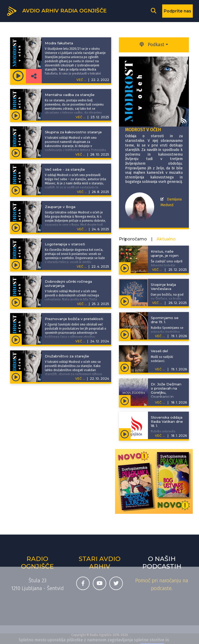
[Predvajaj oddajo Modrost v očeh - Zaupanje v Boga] (16, 227)
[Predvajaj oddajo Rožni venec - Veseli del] (125, 367)
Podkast (152, 45)
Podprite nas (177, 11)
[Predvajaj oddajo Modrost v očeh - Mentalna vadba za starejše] (16, 115)
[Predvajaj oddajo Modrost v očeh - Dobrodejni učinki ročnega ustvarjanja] (16, 302)
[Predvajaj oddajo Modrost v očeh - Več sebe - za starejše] (16, 190)
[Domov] (56, 11)
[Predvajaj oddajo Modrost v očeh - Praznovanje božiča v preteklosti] (16, 339)
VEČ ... (81, 117)
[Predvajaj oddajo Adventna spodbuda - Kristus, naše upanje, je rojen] (125, 268)
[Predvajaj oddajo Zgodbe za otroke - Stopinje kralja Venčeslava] (125, 301)
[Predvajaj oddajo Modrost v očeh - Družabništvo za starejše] (16, 377)
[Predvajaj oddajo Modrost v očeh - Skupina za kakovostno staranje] (16, 153)
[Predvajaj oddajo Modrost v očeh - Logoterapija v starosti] (16, 265)
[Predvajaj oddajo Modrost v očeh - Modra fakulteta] (18, 76)
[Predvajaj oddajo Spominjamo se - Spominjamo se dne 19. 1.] (125, 334)
